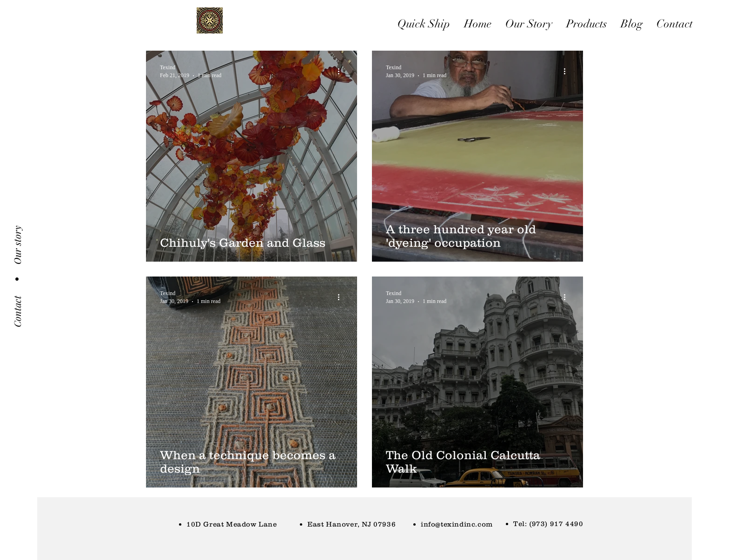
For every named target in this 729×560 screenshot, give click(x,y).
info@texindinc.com (457, 524)
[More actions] (342, 71)
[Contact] (17, 312)
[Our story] (17, 245)
